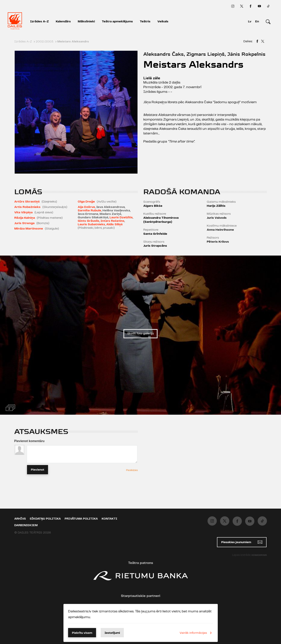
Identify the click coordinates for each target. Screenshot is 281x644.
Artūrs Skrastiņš (27, 202)
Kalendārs (63, 22)
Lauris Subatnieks (91, 224)
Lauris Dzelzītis (121, 217)
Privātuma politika (81, 519)
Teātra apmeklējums (117, 22)
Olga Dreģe (86, 202)
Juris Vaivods (217, 218)
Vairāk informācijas (196, 633)
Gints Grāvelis (89, 221)
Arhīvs (20, 519)
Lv (250, 22)
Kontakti (109, 519)
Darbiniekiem (26, 525)
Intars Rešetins (112, 221)
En (257, 22)
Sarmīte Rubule (89, 211)
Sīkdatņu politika (45, 519)
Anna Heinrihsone (220, 230)
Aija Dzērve (86, 207)
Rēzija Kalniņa (25, 218)
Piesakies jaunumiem (242, 542)
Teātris (145, 22)
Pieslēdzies (132, 470)
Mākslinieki (86, 22)
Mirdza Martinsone (29, 229)
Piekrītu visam (82, 633)
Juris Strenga (24, 223)
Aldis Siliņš (114, 224)
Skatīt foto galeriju (140, 334)
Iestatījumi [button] (112, 633)
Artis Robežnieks (27, 207)
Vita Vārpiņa (23, 212)
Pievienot (38, 470)
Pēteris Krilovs (218, 242)
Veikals (163, 22)
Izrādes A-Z (39, 22)
